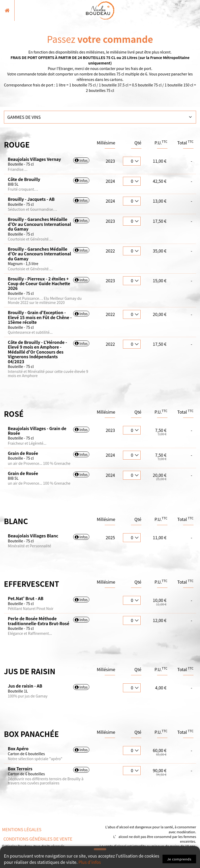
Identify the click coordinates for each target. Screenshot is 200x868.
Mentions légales (22, 829)
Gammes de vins (24, 117)
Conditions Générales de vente (38, 839)
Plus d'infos (90, 862)
